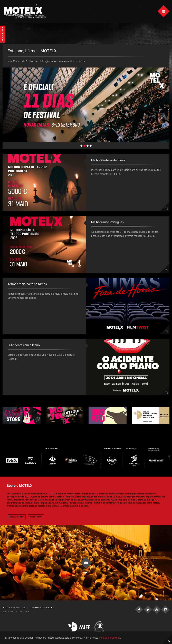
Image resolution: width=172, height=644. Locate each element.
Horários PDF (36, 521)
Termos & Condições (42, 612)
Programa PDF (17, 521)
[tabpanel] (86, 95)
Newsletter (3, 34)
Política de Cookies (14, 612)
